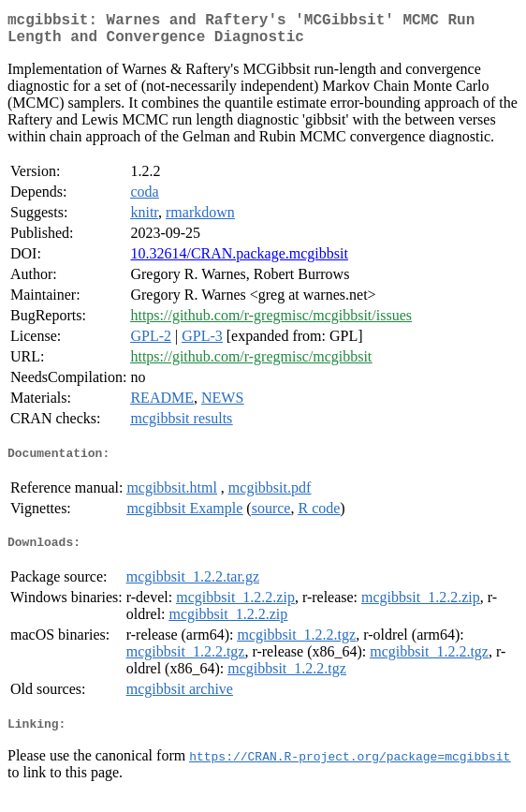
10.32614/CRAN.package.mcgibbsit (239, 261)
